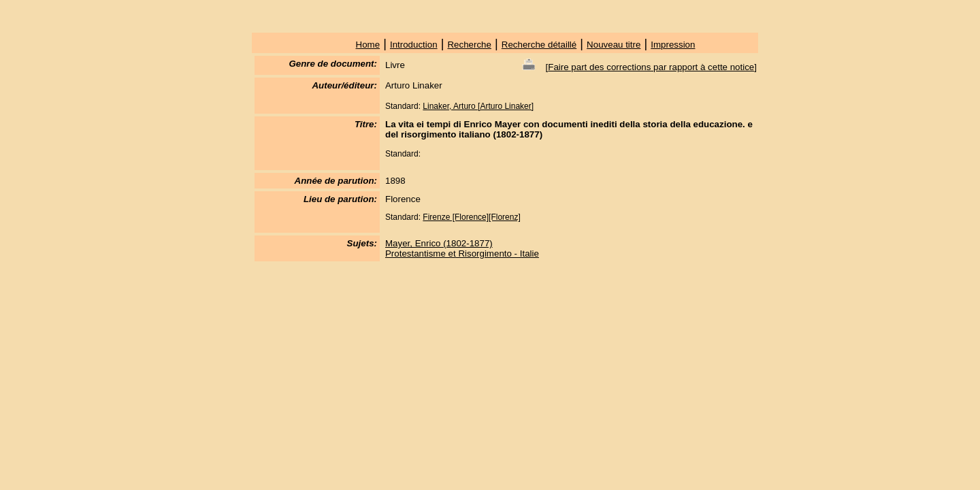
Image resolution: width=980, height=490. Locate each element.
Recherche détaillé (539, 45)
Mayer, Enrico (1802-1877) (439, 243)
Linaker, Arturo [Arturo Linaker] (478, 106)
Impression (673, 45)
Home (368, 45)
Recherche (469, 45)
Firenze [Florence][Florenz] (471, 217)
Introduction (414, 45)
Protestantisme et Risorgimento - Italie (462, 254)
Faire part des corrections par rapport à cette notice (651, 67)
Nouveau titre (614, 45)
